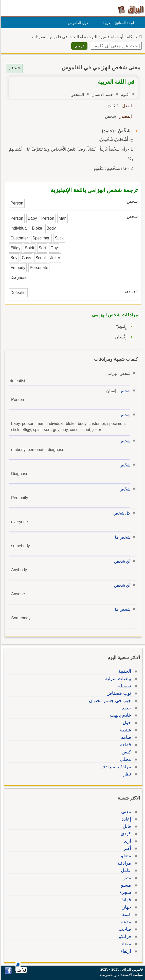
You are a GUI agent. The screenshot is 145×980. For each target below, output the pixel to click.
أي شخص (121, 561)
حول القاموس (78, 23)
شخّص (124, 465)
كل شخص (121, 513)
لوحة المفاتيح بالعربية (117, 23)
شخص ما (122, 537)
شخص (124, 391)
